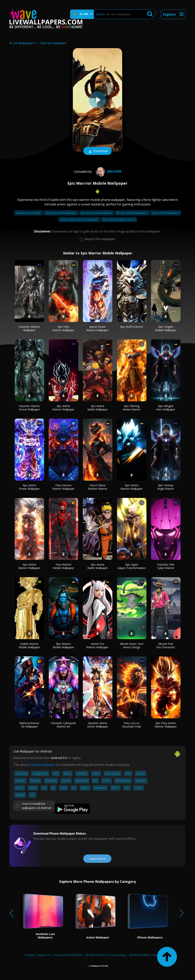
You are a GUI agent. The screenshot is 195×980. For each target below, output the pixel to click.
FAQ (155, 955)
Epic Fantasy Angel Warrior (166, 487)
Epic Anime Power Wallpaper (29, 487)
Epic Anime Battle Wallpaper (98, 408)
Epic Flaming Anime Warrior (132, 408)
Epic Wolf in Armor (132, 327)
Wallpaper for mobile (28, 213)
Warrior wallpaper (53, 43)
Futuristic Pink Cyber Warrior (166, 566)
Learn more (97, 859)
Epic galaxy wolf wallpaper (61, 213)
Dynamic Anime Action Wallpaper (98, 725)
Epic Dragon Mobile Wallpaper (166, 328)
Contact (30, 955)
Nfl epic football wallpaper (132, 213)
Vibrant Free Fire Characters (166, 645)
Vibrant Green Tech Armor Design (132, 645)
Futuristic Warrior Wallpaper (29, 328)
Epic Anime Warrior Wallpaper (63, 408)
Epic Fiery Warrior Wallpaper (63, 328)
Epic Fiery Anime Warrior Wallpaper (166, 725)
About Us (44, 955)
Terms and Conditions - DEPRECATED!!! (79, 955)
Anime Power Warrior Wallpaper (97, 328)
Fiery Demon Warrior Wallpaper (63, 487)
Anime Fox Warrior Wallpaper (97, 645)
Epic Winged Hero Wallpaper (166, 408)
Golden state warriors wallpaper (79, 220)
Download (97, 151)
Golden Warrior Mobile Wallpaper (29, 645)
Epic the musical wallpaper (97, 213)
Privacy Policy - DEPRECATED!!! (129, 955)
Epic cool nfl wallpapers (166, 213)
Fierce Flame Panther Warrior (98, 487)
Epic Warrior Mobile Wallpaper (63, 645)
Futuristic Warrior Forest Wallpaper (29, 408)
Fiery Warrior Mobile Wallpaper (63, 566)
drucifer (108, 171)
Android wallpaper (42, 765)
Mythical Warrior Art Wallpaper (29, 725)
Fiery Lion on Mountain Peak (132, 725)
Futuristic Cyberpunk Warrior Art (64, 725)
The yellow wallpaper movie (119, 220)
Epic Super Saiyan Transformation (132, 566)
